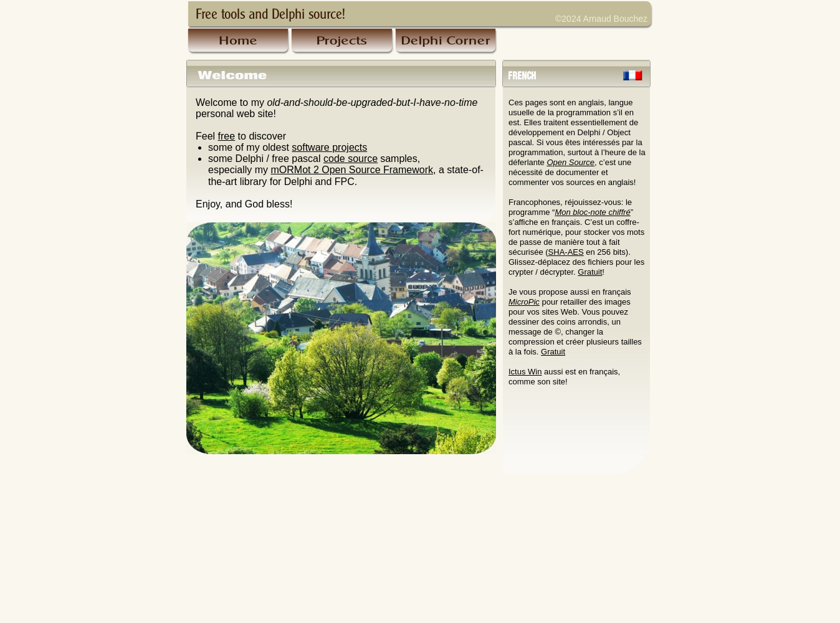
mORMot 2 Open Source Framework (352, 170)
